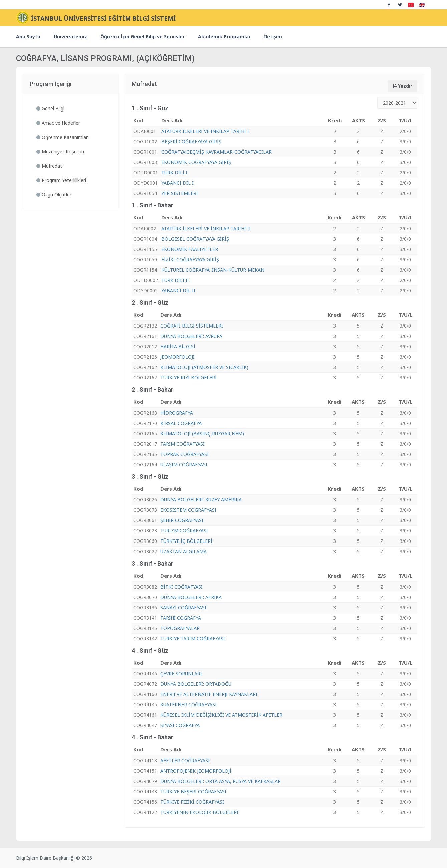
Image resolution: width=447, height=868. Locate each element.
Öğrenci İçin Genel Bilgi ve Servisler (143, 37)
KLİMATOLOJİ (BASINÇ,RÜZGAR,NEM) (202, 433)
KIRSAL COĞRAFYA (181, 423)
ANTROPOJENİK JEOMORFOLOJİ (196, 771)
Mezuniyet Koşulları (60, 151)
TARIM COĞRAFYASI (182, 444)
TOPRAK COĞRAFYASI (184, 454)
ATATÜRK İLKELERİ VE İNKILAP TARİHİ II (206, 229)
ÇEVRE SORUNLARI (181, 674)
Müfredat (49, 166)
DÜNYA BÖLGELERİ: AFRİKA (191, 597)
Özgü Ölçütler (54, 194)
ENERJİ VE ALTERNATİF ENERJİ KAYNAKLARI (209, 694)
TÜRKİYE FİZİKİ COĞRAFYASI (192, 802)
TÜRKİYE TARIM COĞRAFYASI (193, 638)
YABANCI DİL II (178, 291)
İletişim (273, 37)
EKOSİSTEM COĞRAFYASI (188, 510)
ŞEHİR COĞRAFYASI (182, 520)
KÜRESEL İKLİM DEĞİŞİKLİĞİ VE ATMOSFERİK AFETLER (221, 715)
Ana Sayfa (28, 37)
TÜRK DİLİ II (175, 280)
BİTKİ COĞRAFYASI (181, 587)
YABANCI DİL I (177, 183)
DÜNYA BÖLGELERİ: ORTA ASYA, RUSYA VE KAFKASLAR (220, 781)
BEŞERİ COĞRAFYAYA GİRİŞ (191, 141)
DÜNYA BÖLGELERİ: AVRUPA (191, 336)
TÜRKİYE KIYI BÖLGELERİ (188, 377)
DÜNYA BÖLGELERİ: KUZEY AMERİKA (201, 500)
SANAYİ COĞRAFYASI (183, 607)
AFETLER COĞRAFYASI (185, 760)
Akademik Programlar (224, 37)
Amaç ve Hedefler (58, 123)
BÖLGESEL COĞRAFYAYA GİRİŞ (195, 239)
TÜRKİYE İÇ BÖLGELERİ (186, 541)
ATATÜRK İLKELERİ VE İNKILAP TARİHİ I (205, 131)
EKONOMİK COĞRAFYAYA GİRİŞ (196, 162)
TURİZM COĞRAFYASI (184, 531)
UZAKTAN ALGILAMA (183, 551)
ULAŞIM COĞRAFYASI (184, 465)
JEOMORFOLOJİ (177, 357)
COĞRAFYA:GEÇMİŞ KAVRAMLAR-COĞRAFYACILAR (216, 152)
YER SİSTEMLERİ (180, 193)
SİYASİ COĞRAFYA (180, 725)
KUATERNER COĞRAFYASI (188, 705)
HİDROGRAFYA (177, 413)
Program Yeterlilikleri (61, 180)
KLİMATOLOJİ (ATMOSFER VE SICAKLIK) (204, 367)
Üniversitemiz (70, 37)
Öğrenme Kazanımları (63, 137)
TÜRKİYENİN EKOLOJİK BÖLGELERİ (199, 812)
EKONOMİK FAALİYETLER (190, 249)
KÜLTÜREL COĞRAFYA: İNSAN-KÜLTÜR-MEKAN (213, 270)
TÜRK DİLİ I (174, 172)
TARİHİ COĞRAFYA (181, 618)
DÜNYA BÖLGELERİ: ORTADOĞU (196, 684)
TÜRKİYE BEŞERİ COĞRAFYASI (193, 791)
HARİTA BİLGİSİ (178, 346)
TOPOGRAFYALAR (180, 628)
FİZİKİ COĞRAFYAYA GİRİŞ (190, 260)
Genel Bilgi (50, 108)
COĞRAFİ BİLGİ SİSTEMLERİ (192, 326)
